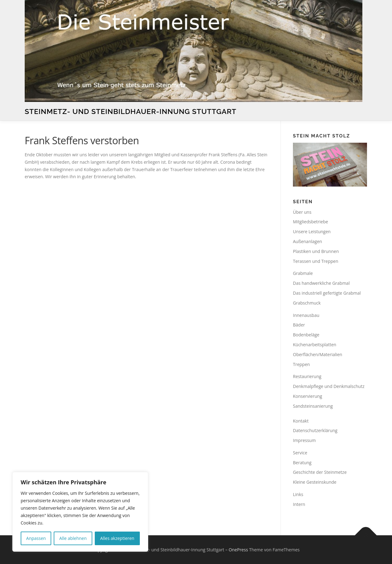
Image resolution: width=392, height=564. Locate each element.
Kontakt (301, 421)
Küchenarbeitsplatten (315, 345)
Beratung (302, 463)
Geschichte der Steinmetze (320, 472)
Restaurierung (307, 376)
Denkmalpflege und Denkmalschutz (329, 386)
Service (300, 453)
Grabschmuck (307, 303)
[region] (80, 512)
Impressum (304, 440)
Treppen (301, 364)
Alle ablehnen (73, 538)
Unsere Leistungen (312, 231)
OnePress (238, 550)
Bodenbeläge (306, 335)
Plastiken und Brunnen (316, 251)
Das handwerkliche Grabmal (321, 283)
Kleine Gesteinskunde (315, 482)
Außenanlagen (307, 241)
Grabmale (303, 273)
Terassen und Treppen (316, 261)
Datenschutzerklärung (315, 430)
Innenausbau (306, 315)
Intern (299, 504)
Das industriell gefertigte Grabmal (327, 293)
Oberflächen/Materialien (318, 354)
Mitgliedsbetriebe (311, 222)
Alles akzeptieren (117, 538)
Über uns (302, 212)
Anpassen (36, 538)
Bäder (299, 325)
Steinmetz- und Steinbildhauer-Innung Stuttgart (131, 111)
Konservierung (308, 396)
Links (298, 494)
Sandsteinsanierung (313, 406)
